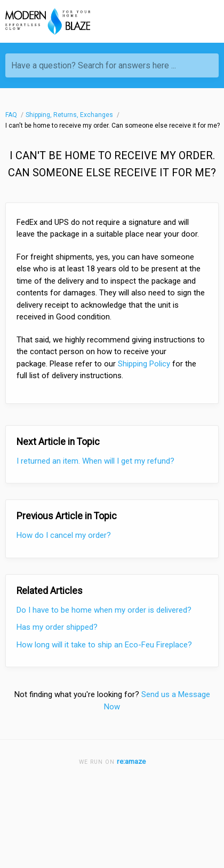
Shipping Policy (144, 364)
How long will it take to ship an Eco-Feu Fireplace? (104, 645)
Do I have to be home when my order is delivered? (104, 610)
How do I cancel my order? (64, 535)
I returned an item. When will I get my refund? (95, 461)
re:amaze (131, 761)
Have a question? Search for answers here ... (94, 65)
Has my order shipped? (57, 627)
